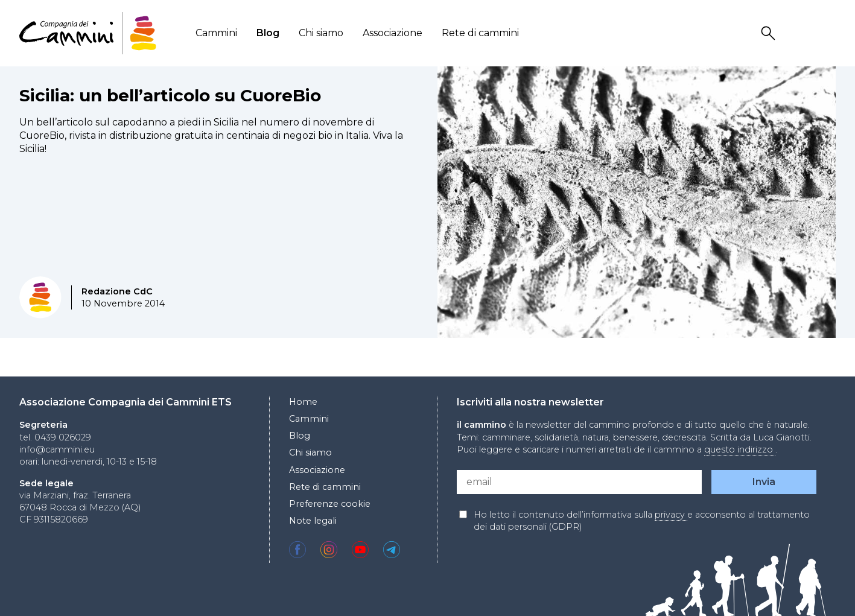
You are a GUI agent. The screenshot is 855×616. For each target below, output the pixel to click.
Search (770, 33)
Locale (828, 33)
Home (303, 402)
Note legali (313, 521)
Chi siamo (321, 33)
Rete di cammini (480, 33)
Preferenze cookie (330, 504)
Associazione (393, 33)
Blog (268, 33)
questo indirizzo (740, 449)
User (799, 33)
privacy (671, 515)
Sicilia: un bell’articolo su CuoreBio (170, 95)
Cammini (216, 33)
